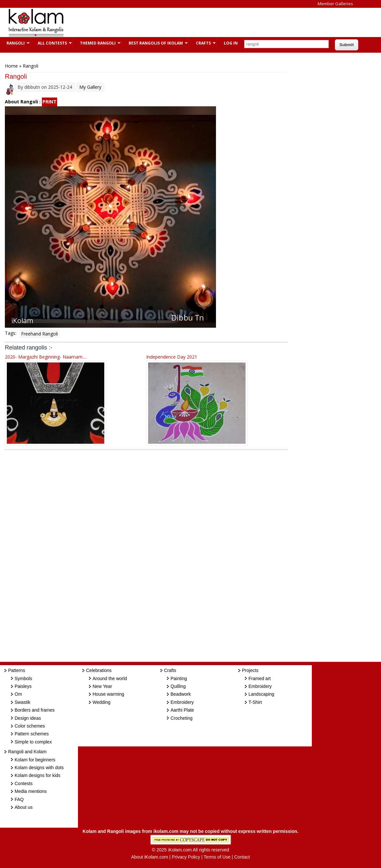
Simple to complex (33, 742)
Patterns (17, 670)
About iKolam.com (150, 857)
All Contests (51, 43)
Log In (231, 43)
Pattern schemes (32, 734)
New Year (102, 686)
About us (24, 807)
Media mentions (31, 791)
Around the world (110, 678)
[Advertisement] (190, 22)
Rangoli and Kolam (27, 752)
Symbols (23, 678)
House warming (108, 694)
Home (11, 66)
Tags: (11, 333)
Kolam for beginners (35, 760)
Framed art (260, 678)
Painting (179, 678)
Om (18, 694)
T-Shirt (255, 702)
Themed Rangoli (97, 43)
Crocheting (182, 718)
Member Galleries (335, 4)
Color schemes (30, 726)
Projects (250, 670)
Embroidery (182, 702)
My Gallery (90, 87)
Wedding (102, 702)
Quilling (178, 686)
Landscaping (261, 694)
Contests (24, 783)
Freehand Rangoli (39, 334)
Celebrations (99, 670)
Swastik (22, 702)
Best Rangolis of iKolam (155, 43)
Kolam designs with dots (39, 768)
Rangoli (15, 43)
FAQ (19, 799)
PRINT (50, 102)
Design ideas (28, 718)
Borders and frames (35, 710)
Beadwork (181, 694)
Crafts (203, 43)
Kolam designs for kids (38, 775)
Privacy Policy (186, 857)
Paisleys (23, 686)
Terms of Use (217, 857)
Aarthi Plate (182, 710)
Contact (242, 857)
